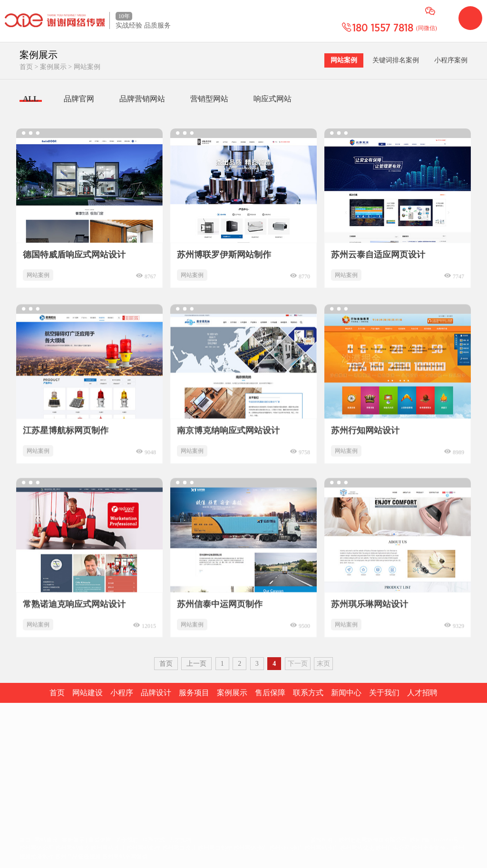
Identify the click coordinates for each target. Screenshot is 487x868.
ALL (31, 99)
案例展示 (53, 67)
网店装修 (69, 765)
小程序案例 (451, 60)
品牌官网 (79, 99)
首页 (26, 67)
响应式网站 (273, 99)
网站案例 (87, 67)
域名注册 (33, 780)
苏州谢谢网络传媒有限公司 (373, 840)
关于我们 (127, 840)
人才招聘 (180, 840)
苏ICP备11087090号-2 (437, 840)
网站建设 (33, 765)
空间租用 (33, 794)
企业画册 (69, 780)
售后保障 (100, 840)
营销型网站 (209, 99)
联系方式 (154, 840)
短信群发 (69, 794)
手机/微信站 (73, 808)
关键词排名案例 (396, 60)
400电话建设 (74, 823)
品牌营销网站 (142, 99)
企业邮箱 (33, 808)
